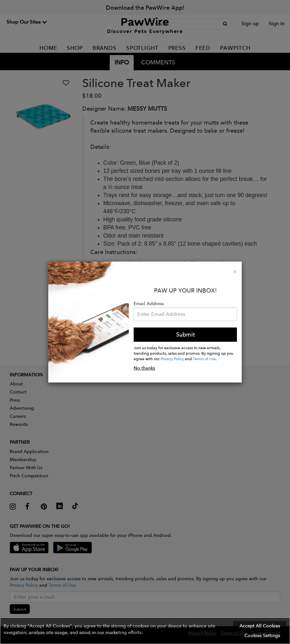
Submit (185, 334)
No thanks (144, 368)
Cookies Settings (262, 636)
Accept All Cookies (260, 626)
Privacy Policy (172, 359)
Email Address (149, 304)
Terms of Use (204, 359)
